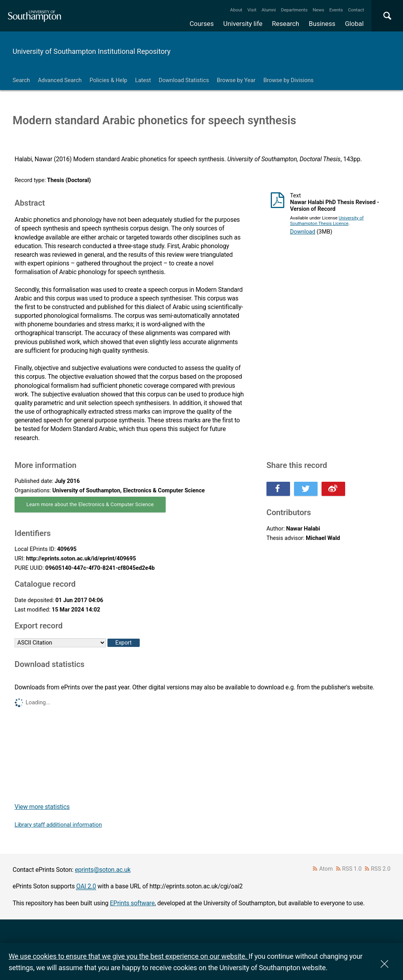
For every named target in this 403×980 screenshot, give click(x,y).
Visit (252, 10)
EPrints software (132, 903)
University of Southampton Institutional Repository (92, 51)
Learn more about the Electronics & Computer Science (90, 504)
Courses (202, 24)
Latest (143, 80)
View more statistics (42, 807)
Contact (356, 10)
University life (243, 24)
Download (303, 232)
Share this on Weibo (333, 489)
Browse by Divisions (288, 80)
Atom (326, 869)
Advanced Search (60, 80)
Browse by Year (236, 80)
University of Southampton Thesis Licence (327, 221)
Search (21, 80)
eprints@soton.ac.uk (103, 870)
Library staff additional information (58, 825)
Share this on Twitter (306, 489)
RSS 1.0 (352, 869)
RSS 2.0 (381, 869)
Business (322, 24)
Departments (294, 10)
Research (286, 24)
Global (354, 24)
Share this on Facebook (278, 489)
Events (336, 10)
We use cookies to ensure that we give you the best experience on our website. (128, 956)
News (318, 10)
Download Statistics (184, 80)
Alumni (268, 10)
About (236, 10)
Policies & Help (108, 80)
